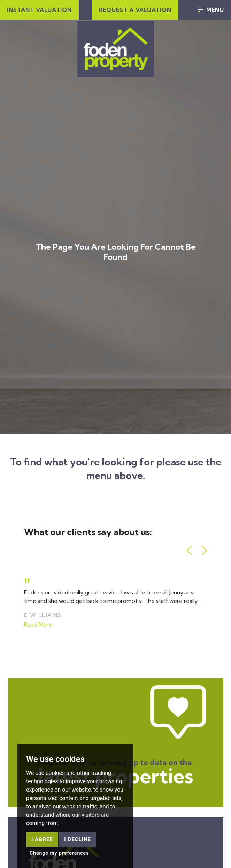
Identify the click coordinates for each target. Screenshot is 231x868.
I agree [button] (42, 839)
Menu (211, 10)
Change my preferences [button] (59, 853)
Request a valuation (135, 10)
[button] (189, 550)
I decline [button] (78, 839)
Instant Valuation (39, 10)
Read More (38, 624)
